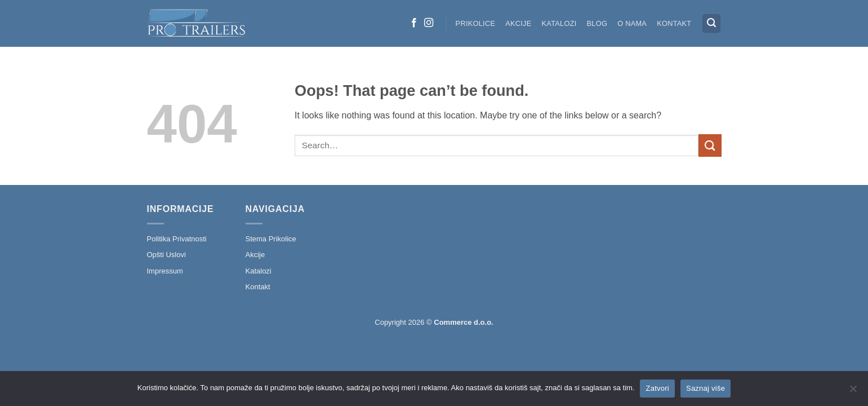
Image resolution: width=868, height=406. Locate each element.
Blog (597, 23)
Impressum (165, 271)
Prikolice (476, 23)
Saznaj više (705, 388)
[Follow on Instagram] (429, 23)
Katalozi (559, 23)
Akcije (518, 23)
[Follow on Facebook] (414, 23)
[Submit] (710, 145)
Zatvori (657, 388)
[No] (853, 392)
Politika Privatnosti (177, 239)
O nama (632, 23)
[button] (711, 23)
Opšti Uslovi (166, 255)
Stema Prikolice (271, 239)
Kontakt (674, 23)
